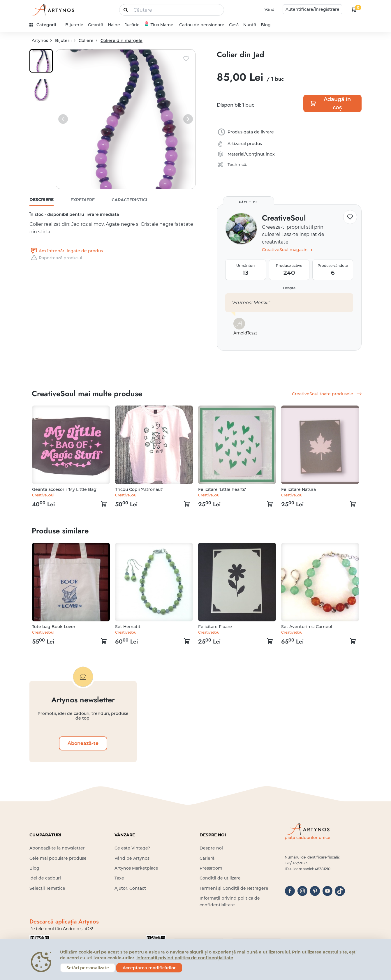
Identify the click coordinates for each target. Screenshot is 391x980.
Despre (289, 288)
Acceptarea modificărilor (149, 968)
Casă (234, 25)
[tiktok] (340, 891)
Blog (266, 25)
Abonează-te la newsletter (57, 848)
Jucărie (132, 25)
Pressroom (211, 868)
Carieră (207, 858)
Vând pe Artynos (132, 858)
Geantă (96, 25)
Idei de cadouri (45, 878)
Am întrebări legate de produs (66, 251)
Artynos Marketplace (136, 868)
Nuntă (250, 25)
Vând (270, 9)
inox (270, 154)
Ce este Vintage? (132, 848)
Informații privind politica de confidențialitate (185, 958)
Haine (114, 25)
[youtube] (327, 891)
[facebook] (290, 891)
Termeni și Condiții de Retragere (234, 888)
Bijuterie (74, 25)
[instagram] (302, 891)
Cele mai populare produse (58, 858)
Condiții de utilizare (220, 878)
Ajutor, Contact (130, 888)
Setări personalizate (88, 968)
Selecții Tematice (47, 888)
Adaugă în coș (330, 103)
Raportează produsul (56, 258)
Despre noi (211, 848)
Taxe (119, 878)
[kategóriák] (45, 25)
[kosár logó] (354, 9)
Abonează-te (83, 743)
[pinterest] (315, 891)
